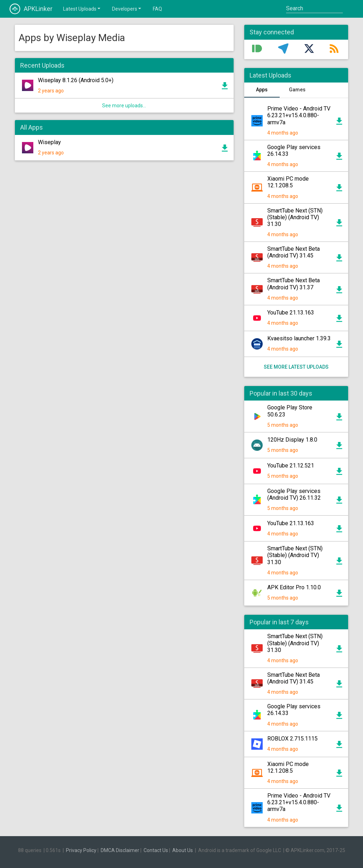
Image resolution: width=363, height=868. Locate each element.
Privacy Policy (81, 850)
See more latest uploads (296, 367)
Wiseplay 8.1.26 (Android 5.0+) (76, 80)
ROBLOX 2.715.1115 (292, 739)
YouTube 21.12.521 (291, 466)
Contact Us (156, 850)
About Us (183, 850)
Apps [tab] (262, 90)
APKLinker (31, 9)
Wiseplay (49, 142)
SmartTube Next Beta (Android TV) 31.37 (294, 284)
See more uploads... (124, 106)
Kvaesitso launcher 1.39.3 (299, 338)
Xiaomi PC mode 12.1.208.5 (288, 182)
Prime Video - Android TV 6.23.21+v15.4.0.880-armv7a (299, 115)
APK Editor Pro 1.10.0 (294, 587)
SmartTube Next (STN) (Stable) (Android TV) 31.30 (295, 217)
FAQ (157, 9)
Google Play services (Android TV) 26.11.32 (294, 494)
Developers (127, 8)
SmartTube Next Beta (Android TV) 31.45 (294, 252)
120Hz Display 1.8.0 (292, 440)
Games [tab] (297, 90)
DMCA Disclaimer (120, 850)
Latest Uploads (82, 8)
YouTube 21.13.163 (291, 313)
